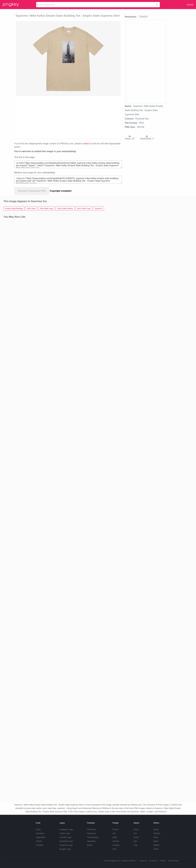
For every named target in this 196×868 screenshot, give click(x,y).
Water (156, 841)
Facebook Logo (66, 841)
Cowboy (116, 845)
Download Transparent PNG (32, 191)
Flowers (157, 833)
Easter (90, 845)
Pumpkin (40, 845)
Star (135, 841)
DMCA (163, 861)
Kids (114, 849)
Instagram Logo (66, 829)
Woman (116, 841)
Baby (115, 837)
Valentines (92, 841)
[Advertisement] (47, 117)
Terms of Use (174, 861)
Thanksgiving (93, 837)
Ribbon (156, 845)
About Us (143, 861)
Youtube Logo (65, 837)
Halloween (92, 833)
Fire (135, 833)
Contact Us (154, 861)
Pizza (38, 829)
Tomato (39, 841)
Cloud (136, 829)
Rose (156, 837)
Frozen (116, 829)
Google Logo (65, 849)
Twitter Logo (65, 833)
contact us (87, 144)
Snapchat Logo (66, 845)
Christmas (91, 829)
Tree (136, 845)
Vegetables (41, 837)
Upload (190, 5)
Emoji (156, 829)
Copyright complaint (61, 191)
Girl (114, 833)
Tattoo (156, 849)
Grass (136, 837)
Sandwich (40, 833)
